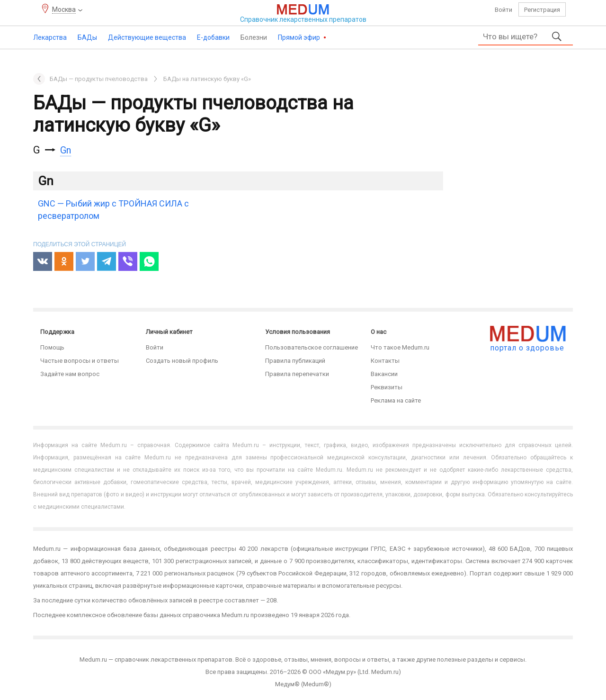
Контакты (385, 361)
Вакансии (384, 374)
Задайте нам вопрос (70, 374)
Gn (66, 150)
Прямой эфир (300, 37)
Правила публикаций (295, 361)
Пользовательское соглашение (312, 347)
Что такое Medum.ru (400, 347)
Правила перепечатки (297, 374)
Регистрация (542, 10)
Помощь (52, 347)
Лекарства (50, 37)
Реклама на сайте (396, 400)
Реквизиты (387, 387)
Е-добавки (213, 37)
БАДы (87, 37)
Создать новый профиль (182, 361)
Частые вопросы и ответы (80, 361)
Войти (504, 10)
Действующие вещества (147, 37)
